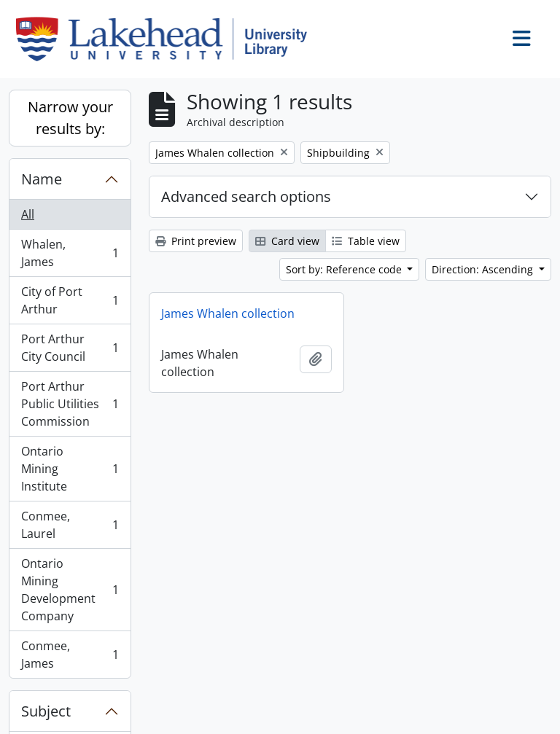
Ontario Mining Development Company (70, 590)
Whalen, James (70, 253)
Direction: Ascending (484, 269)
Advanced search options (246, 196)
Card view (287, 241)
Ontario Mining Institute (70, 469)
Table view (366, 241)
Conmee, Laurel (70, 525)
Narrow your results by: (70, 118)
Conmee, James (70, 655)
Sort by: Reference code (345, 269)
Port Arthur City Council (70, 348)
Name (42, 179)
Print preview (196, 241)
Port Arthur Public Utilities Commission (70, 404)
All (28, 214)
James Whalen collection (228, 313)
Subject (46, 711)
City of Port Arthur (70, 300)
